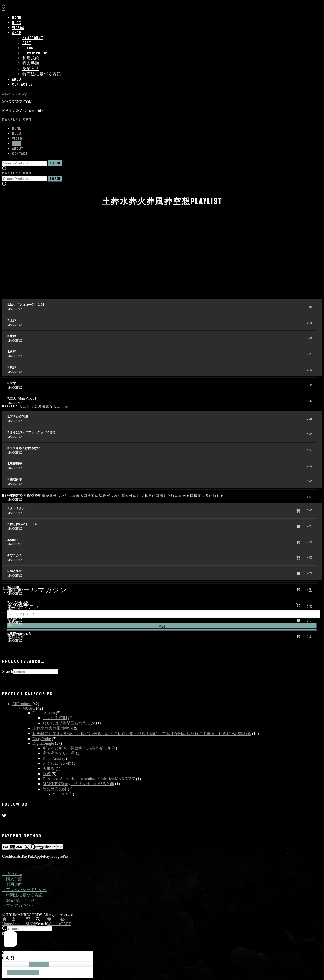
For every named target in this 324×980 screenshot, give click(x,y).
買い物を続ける (23, 972)
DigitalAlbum (44, 713)
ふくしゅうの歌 (57, 763)
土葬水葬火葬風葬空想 (53, 728)
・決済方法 (12, 874)
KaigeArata (52, 758)
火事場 (49, 769)
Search (8, 671)
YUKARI (60, 794)
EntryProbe (42, 739)
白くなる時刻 (55, 718)
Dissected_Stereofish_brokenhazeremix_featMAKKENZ (89, 779)
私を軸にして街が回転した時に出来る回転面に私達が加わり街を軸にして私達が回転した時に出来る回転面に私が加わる (142, 734)
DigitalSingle (43, 743)
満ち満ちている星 (59, 753)
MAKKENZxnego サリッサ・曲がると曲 (78, 784)
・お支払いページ (18, 900)
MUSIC (29, 708)
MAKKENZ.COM (17, 119)
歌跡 (47, 774)
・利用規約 (12, 884)
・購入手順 (12, 879)
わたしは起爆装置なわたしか (69, 723)
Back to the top (14, 93)
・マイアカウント (18, 906)
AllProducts (22, 704)
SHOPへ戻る (39, 964)
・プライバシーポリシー (24, 890)
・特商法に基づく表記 (22, 895)
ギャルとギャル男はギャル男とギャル (77, 748)
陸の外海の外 (55, 789)
